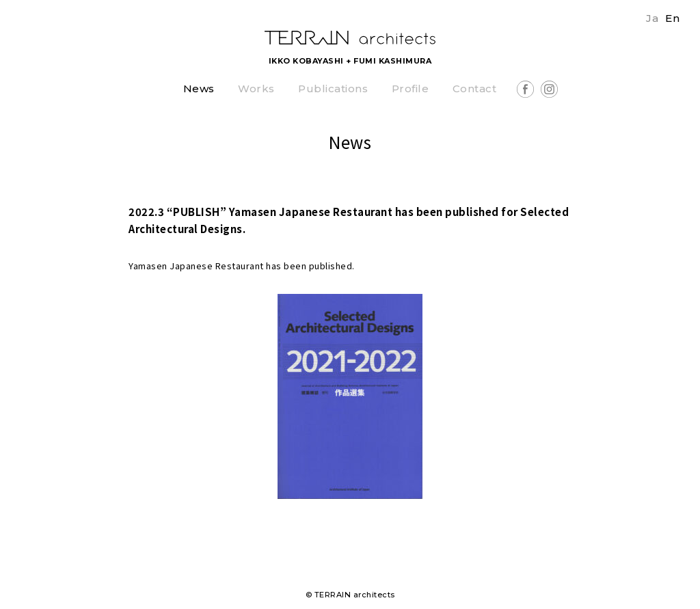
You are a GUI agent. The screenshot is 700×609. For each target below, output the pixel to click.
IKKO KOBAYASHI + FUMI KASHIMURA (350, 61)
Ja (652, 18)
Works (256, 89)
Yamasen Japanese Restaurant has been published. (242, 266)
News (199, 89)
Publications (333, 89)
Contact (475, 89)
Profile (410, 89)
